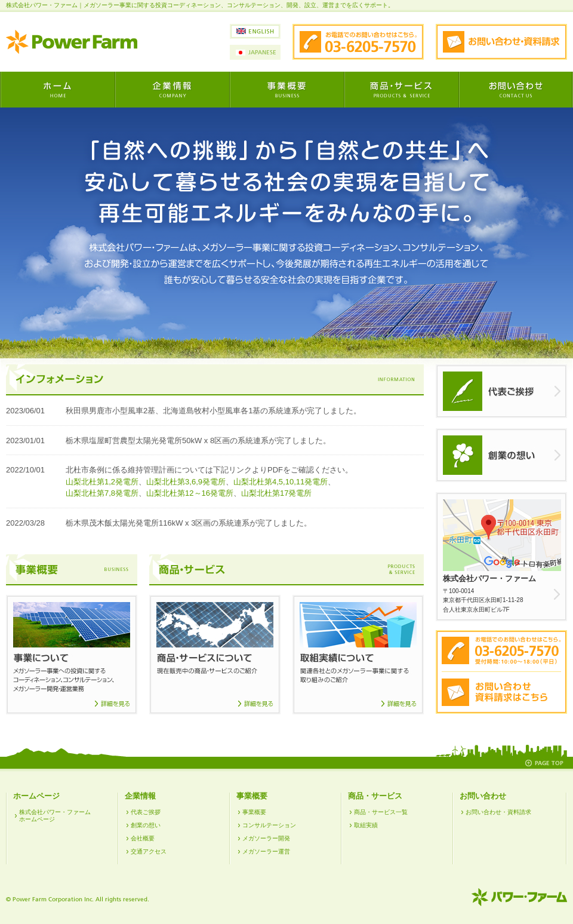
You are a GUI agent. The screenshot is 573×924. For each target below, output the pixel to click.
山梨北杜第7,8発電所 (102, 493)
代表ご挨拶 (146, 812)
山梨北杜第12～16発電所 (190, 493)
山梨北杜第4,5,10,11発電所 (281, 482)
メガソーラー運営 (266, 851)
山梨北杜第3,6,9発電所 (186, 482)
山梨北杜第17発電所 (276, 493)
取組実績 (366, 825)
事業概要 (254, 812)
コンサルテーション (269, 825)
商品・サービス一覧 (381, 812)
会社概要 (143, 838)
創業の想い (146, 825)
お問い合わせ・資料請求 (498, 812)
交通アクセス (149, 851)
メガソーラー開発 (266, 838)
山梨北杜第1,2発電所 (102, 482)
